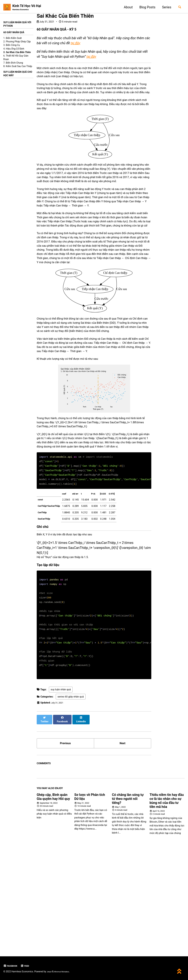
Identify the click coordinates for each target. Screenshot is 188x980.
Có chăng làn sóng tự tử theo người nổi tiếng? (128, 900)
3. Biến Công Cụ (12, 46)
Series (165, 7)
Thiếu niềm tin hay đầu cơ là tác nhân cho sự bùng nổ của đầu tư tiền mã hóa (167, 902)
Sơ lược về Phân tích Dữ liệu (90, 898)
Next (122, 843)
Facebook (11, 966)
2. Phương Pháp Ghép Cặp (17, 43)
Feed (28, 966)
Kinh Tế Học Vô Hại (27, 8)
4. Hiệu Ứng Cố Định (14, 50)
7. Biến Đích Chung (13, 64)
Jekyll (50, 971)
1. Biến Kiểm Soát (13, 39)
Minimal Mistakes (64, 971)
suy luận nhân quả (61, 792)
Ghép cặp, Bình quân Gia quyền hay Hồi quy (53, 898)
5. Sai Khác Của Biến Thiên (17, 53)
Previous (65, 843)
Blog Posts (145, 7)
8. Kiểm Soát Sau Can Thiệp (18, 67)
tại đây (75, 44)
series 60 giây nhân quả (71, 799)
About (126, 7)
